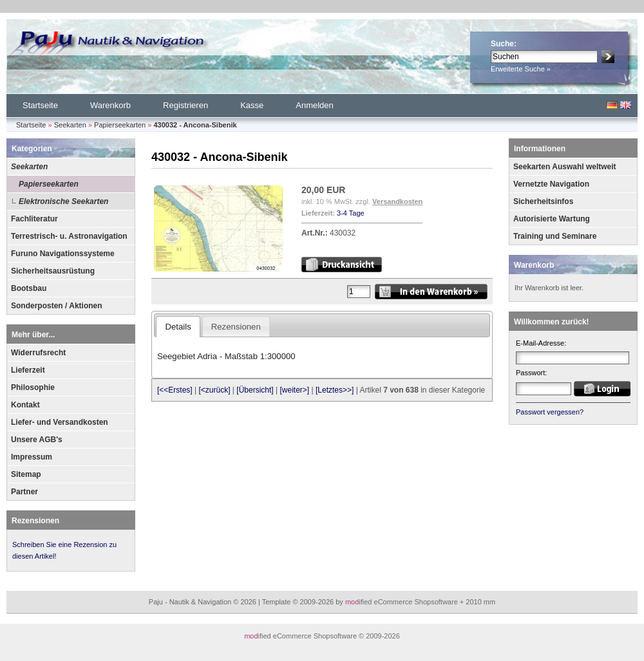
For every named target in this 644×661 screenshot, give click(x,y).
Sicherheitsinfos (543, 201)
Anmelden (315, 105)
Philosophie (33, 387)
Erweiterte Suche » (521, 69)
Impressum (32, 457)
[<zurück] (215, 390)
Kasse (252, 105)
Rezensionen (35, 521)
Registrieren (185, 105)
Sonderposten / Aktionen (57, 306)
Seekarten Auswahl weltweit (565, 167)
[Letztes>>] (335, 390)
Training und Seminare (555, 236)
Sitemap (26, 474)
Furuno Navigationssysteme (63, 254)
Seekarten (29, 167)
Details (178, 327)
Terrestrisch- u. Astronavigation (69, 236)
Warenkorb (110, 105)
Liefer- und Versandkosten (60, 422)
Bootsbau (29, 288)
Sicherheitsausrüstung (53, 271)
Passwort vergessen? (550, 412)
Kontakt (25, 405)
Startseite (40, 105)
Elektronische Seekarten (63, 201)
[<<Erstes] (175, 390)
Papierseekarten (49, 184)
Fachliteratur (34, 219)
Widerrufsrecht (38, 353)
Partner (24, 492)
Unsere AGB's (37, 440)
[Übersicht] (255, 390)
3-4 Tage (351, 213)
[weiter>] (294, 390)
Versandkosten (397, 201)
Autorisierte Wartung (552, 219)
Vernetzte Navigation (551, 184)
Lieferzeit (28, 370)
